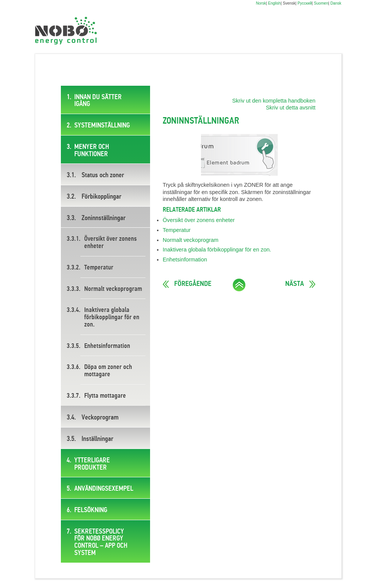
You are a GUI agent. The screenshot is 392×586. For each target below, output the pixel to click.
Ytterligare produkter (92, 464)
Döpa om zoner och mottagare (108, 371)
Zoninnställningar (104, 218)
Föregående (193, 284)
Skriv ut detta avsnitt (291, 108)
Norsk (261, 3)
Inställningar (97, 439)
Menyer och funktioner (92, 151)
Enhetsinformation (107, 346)
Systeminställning (102, 126)
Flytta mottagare (105, 396)
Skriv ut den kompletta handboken (274, 101)
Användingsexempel (104, 489)
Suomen (321, 3)
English (274, 3)
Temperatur (99, 268)
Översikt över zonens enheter (110, 243)
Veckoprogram (100, 418)
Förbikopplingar (101, 197)
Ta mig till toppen (239, 285)
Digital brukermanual (66, 31)
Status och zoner (103, 175)
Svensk (289, 3)
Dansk (336, 3)
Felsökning (91, 510)
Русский (305, 3)
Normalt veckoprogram (113, 289)
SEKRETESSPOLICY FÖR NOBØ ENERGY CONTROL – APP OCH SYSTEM (101, 542)
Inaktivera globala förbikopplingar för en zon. (112, 317)
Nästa (295, 284)
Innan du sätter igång (98, 101)
